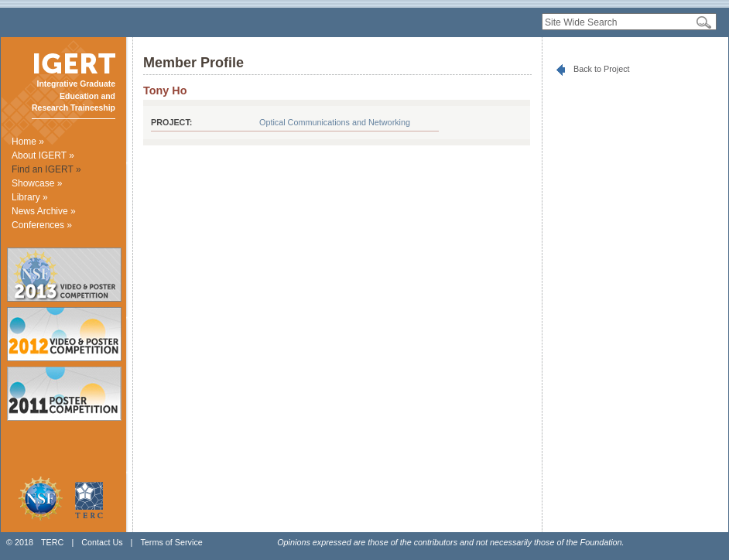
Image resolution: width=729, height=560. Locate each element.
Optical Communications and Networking (335, 122)
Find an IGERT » (46, 169)
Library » (30, 197)
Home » (28, 142)
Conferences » (42, 225)
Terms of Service (171, 542)
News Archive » (44, 211)
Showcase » (37, 183)
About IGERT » (43, 155)
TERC (52, 542)
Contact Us (102, 542)
